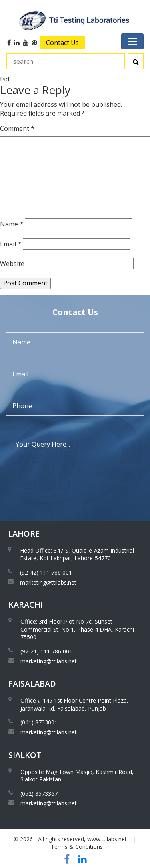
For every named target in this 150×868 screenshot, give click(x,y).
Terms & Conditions (77, 847)
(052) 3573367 (39, 794)
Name (12, 224)
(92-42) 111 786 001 (46, 572)
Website (12, 264)
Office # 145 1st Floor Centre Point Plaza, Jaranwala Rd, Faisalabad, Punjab (74, 704)
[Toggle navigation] (132, 41)
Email (11, 244)
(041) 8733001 (39, 722)
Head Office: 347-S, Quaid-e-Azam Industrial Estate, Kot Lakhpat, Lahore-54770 (77, 554)
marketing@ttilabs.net (48, 582)
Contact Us (62, 43)
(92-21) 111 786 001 (46, 651)
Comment (17, 128)
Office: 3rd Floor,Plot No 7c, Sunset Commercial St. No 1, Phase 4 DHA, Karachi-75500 (78, 629)
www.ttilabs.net (107, 839)
